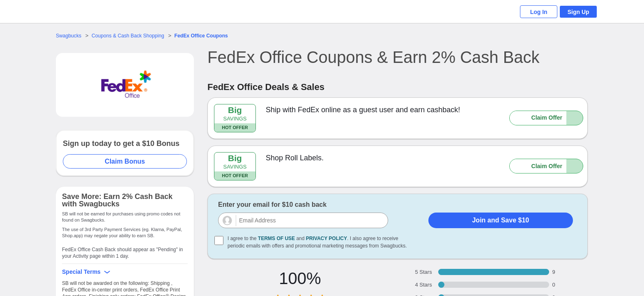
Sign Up (577, 12)
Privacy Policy (327, 238)
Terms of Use (276, 238)
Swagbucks (69, 36)
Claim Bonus (125, 161)
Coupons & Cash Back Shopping (132, 36)
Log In (534, 12)
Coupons (210, 36)
